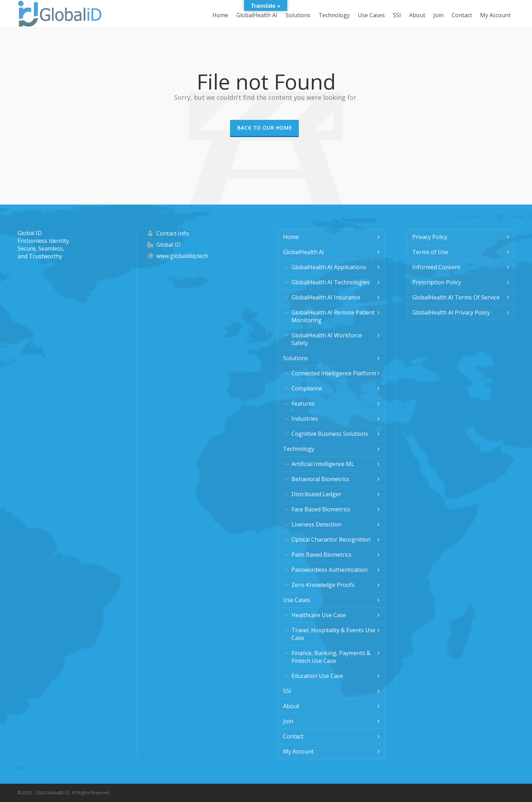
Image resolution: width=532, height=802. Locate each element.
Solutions (295, 358)
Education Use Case (317, 676)
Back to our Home (264, 128)
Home (291, 237)
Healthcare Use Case (319, 615)
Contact (293, 736)
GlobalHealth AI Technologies (331, 282)
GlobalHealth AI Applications (329, 267)
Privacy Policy (430, 237)
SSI (287, 691)
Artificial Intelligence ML (323, 464)
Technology (299, 449)
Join (288, 721)
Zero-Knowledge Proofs (323, 585)
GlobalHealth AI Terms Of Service (456, 297)
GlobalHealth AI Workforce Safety (327, 339)
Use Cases (297, 600)
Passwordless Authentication (330, 570)
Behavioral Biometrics (320, 479)
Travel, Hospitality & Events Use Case (333, 634)
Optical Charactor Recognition (331, 539)
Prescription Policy (437, 282)
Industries (305, 419)
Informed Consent (436, 267)
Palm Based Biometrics (321, 555)
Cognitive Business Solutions (330, 434)
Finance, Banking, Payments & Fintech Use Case (331, 657)
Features (303, 403)
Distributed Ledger (316, 494)
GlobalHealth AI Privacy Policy (451, 312)
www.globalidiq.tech (182, 256)
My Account (298, 751)
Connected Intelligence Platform (334, 373)
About (291, 706)
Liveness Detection (316, 524)
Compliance (307, 388)
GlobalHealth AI (304, 252)
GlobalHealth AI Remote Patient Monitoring (333, 316)
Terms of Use (430, 252)
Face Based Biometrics (321, 509)
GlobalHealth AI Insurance (326, 297)
